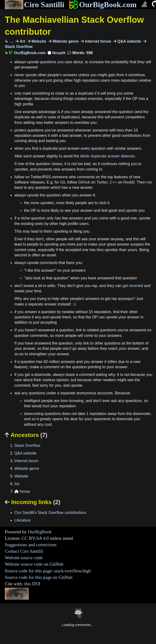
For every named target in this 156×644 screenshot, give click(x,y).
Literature (23, 520)
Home (22, 492)
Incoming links (33, 502)
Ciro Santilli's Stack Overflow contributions (50, 513)
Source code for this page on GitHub (39, 577)
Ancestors (26, 435)
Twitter (102, 182)
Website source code (24, 558)
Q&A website (129, 41)
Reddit (129, 182)
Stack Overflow (27, 446)
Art (22, 41)
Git (62, 182)
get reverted (133, 286)
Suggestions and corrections (31, 545)
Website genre (65, 41)
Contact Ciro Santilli (24, 551)
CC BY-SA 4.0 (35, 538)
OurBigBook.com (103, 5)
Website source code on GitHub (34, 564)
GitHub (84, 182)
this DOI (32, 584)
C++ (113, 182)
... (11, 41)
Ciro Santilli (34, 5)
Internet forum (97, 41)
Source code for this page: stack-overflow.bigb (48, 571)
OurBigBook (40, 532)
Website (38, 41)
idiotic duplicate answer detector (107, 156)
